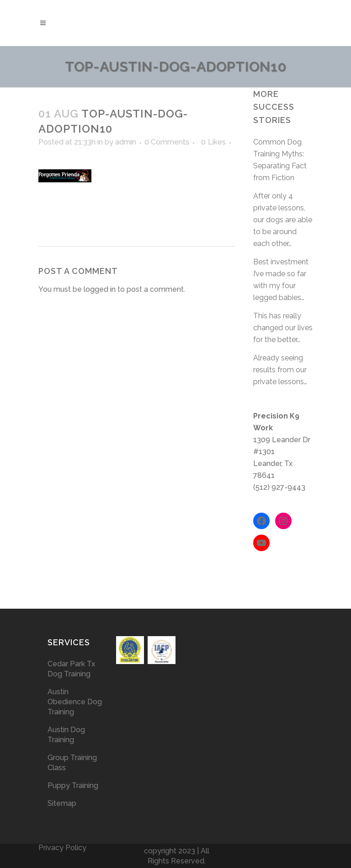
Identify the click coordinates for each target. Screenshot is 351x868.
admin (126, 142)
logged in (100, 289)
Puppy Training (73, 785)
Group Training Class (72, 763)
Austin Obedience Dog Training (75, 702)
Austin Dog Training (66, 735)
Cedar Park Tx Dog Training (71, 669)
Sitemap (62, 803)
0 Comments (167, 142)
